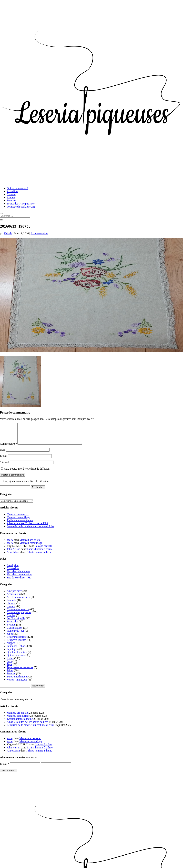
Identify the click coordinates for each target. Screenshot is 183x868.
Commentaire (8, 448)
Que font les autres (17, 656)
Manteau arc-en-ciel (18, 518)
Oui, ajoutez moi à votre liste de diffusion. (25, 485)
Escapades (12, 626)
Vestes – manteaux (17, 684)
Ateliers (11, 197)
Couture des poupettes (19, 616)
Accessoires (13, 598)
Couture (11, 194)
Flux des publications (18, 575)
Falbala (8, 233)
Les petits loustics (17, 644)
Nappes (11, 647)
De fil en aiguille (16, 623)
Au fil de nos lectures (18, 601)
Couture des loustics (18, 613)
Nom (3, 454)
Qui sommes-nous (17, 659)
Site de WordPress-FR (19, 582)
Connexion (13, 572)
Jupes (10, 638)
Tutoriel (11, 678)
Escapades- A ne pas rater (21, 204)
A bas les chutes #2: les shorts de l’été (27, 527)
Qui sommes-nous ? (18, 188)
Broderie (12, 604)
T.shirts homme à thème (20, 524)
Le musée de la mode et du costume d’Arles (31, 530)
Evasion (11, 629)
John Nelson (14, 553)
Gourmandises (15, 632)
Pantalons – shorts (17, 650)
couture (11, 610)
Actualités (12, 191)
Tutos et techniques (17, 681)
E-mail (4, 460)
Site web (5, 466)
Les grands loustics (17, 641)
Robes (10, 662)
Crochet (11, 619)
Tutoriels (12, 200)
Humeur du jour (15, 635)
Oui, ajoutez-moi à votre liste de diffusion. (25, 473)
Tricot (10, 674)
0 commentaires (39, 233)
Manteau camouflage (18, 521)
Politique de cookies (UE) (21, 207)
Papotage (12, 653)
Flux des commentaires (19, 579)
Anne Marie (13, 556)
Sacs (9, 665)
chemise (11, 607)
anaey (10, 544)
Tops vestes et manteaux (20, 671)
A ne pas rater (14, 595)
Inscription (13, 569)
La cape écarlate (44, 550)
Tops (9, 668)
